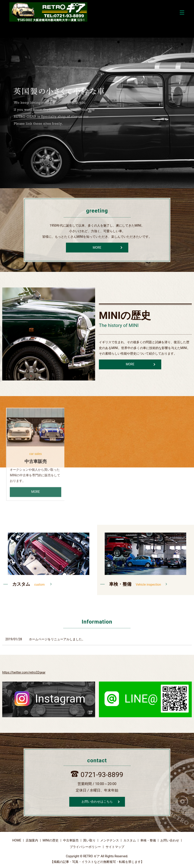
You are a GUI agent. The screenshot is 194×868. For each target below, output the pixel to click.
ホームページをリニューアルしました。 (57, 639)
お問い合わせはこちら (97, 802)
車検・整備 (148, 841)
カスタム (130, 841)
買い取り (89, 841)
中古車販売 (71, 841)
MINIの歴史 (51, 841)
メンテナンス (110, 841)
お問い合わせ (170, 841)
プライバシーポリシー (85, 847)
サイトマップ (115, 847)
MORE (97, 248)
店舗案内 (32, 841)
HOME (17, 841)
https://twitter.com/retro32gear (24, 673)
